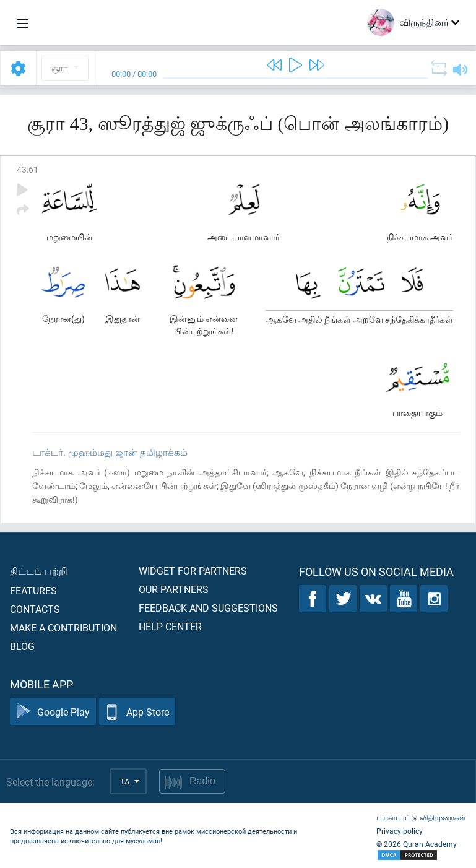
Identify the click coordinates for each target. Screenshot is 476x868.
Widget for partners (193, 571)
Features (33, 590)
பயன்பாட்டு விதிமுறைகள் (421, 817)
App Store (137, 712)
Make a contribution (63, 627)
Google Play (53, 712)
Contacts (35, 609)
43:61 (28, 169)
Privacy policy (400, 831)
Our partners (174, 589)
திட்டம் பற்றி (39, 571)
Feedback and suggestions (208, 608)
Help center (170, 626)
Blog (22, 646)
